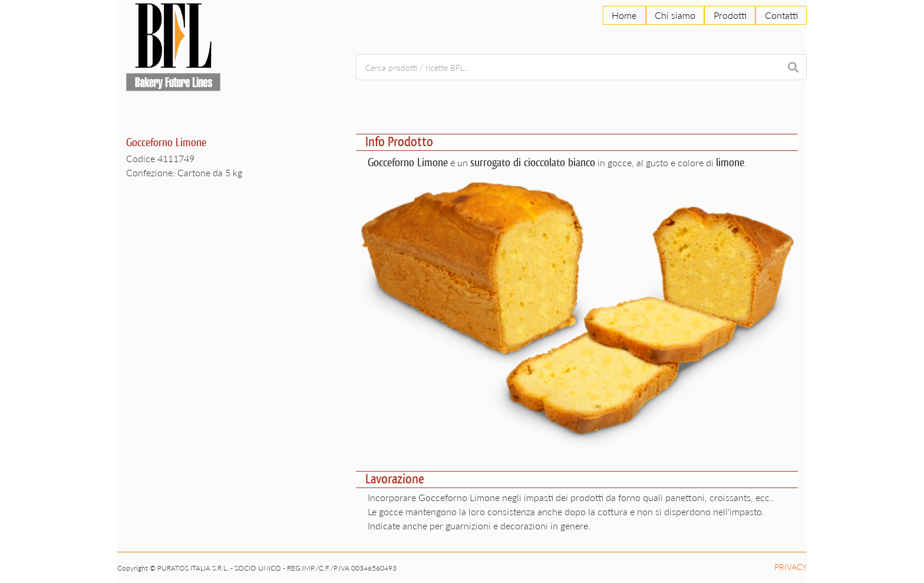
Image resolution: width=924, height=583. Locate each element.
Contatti (781, 15)
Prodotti (730, 15)
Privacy (791, 567)
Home (624, 15)
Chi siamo (675, 15)
